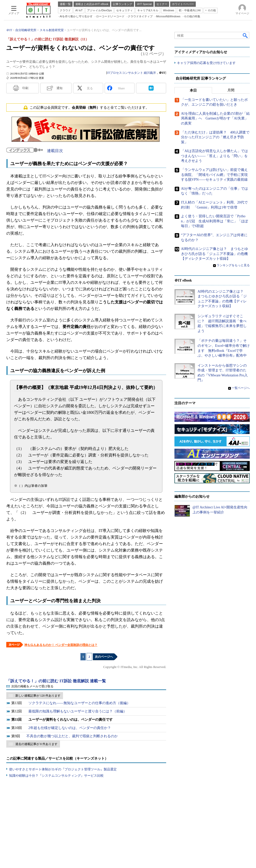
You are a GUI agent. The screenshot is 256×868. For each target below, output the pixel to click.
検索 (245, 35)
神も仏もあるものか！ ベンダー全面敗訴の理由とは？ (61, 645)
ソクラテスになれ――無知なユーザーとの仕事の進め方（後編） (79, 703)
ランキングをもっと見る (233, 265)
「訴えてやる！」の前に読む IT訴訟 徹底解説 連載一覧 (56, 681)
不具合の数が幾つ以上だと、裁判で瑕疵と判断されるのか (72, 736)
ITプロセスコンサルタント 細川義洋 (132, 73)
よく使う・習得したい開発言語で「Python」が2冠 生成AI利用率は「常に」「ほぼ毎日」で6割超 (214, 221)
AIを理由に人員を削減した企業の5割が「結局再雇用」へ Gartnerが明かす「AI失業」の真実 (215, 118)
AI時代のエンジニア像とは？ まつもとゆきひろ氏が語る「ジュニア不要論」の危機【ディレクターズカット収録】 (214, 254)
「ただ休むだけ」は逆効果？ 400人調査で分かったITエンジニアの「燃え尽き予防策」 (215, 137)
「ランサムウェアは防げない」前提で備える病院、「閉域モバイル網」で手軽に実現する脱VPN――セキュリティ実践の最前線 (214, 175)
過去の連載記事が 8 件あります (36, 744)
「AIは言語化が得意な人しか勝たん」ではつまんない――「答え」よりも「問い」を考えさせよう (214, 156)
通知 (59, 88)
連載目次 (55, 151)
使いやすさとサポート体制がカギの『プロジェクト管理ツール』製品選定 (63, 769)
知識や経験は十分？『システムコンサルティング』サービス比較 (56, 776)
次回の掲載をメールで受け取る (32, 686)
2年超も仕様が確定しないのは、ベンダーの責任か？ (70, 728)
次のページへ (104, 657)
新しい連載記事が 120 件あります (38, 696)
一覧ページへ (241, 388)
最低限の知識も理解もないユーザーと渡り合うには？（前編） (78, 711)
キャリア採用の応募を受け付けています (206, 63)
